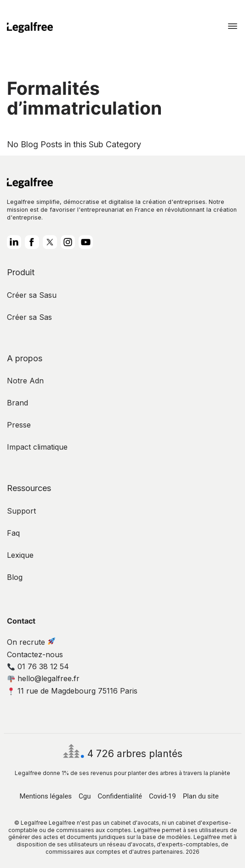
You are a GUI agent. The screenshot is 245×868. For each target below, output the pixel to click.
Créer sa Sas (29, 317)
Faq (13, 533)
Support (21, 511)
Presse (19, 425)
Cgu (85, 796)
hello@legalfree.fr (43, 678)
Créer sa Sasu (32, 295)
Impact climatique (37, 447)
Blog (15, 577)
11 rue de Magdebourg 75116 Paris (72, 691)
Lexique (20, 555)
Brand (17, 403)
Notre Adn (25, 381)
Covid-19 (162, 796)
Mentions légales (46, 796)
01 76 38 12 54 (38, 666)
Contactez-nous (35, 654)
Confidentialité (120, 796)
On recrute (31, 642)
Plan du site (201, 796)
